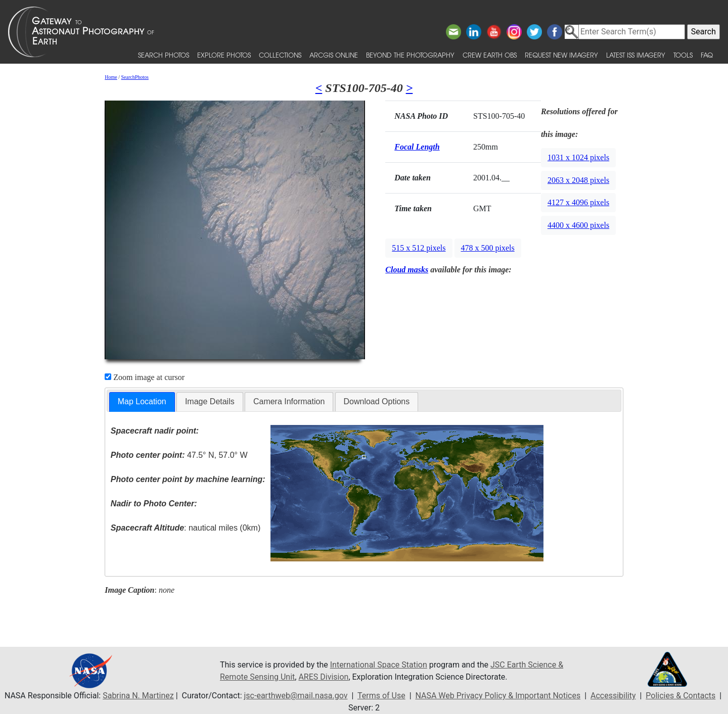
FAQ (707, 55)
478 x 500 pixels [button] (488, 248)
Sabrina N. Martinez (138, 696)
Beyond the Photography (410, 55)
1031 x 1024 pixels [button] (578, 157)
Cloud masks (407, 270)
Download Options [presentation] (377, 401)
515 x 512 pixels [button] (419, 248)
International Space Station (379, 665)
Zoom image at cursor (145, 377)
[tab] (142, 402)
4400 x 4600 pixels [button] (578, 225)
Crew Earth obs (490, 55)
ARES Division (323, 677)
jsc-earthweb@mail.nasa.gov (296, 696)
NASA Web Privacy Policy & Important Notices (498, 696)
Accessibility (613, 696)
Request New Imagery (561, 55)
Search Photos (164, 55)
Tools (683, 55)
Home (111, 77)
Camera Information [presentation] (289, 401)
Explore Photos (224, 55)
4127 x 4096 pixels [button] (578, 202)
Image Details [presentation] (210, 401)
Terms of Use (381, 696)
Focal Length (417, 147)
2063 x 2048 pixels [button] (578, 180)
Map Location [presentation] (142, 401)
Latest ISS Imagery (636, 55)
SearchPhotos (135, 77)
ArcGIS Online (334, 55)
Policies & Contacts (680, 696)
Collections (280, 55)
